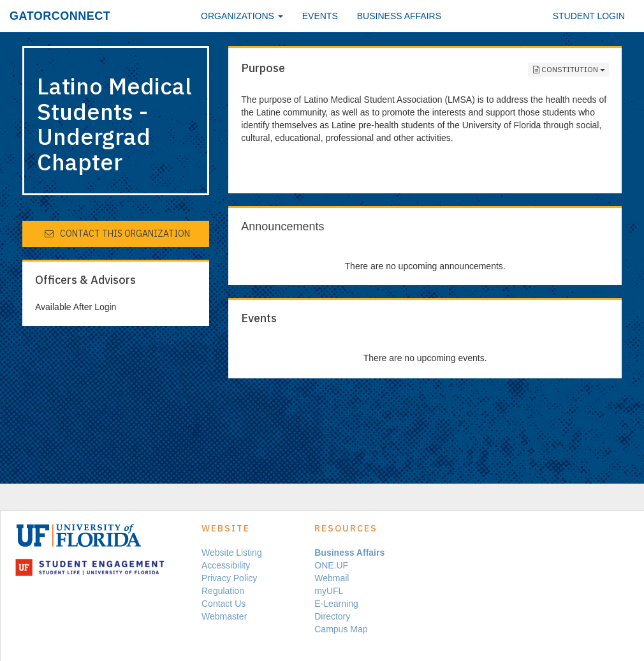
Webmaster (224, 616)
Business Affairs (399, 16)
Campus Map (341, 629)
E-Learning (336, 604)
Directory (332, 616)
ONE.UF (331, 565)
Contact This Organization (117, 234)
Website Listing (232, 553)
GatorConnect (60, 16)
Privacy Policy (229, 578)
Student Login (589, 16)
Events (320, 16)
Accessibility (226, 565)
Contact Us (223, 604)
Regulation (223, 591)
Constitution (568, 70)
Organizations (242, 16)
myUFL (329, 591)
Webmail (332, 578)
